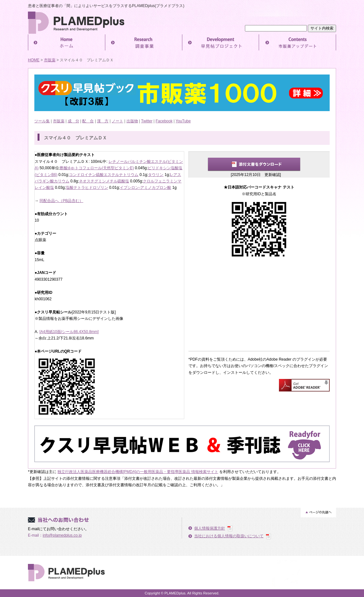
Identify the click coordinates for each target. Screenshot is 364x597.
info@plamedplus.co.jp (62, 535)
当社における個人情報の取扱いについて (229, 536)
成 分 (74, 121)
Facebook (164, 121)
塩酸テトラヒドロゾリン (87, 188)
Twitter (147, 121)
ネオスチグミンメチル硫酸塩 (104, 181)
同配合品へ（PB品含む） (61, 201)
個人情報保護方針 (210, 528)
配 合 (88, 121)
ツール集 (42, 121)
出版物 (132, 121)
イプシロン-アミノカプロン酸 (145, 188)
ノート (117, 121)
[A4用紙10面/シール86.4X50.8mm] (69, 332)
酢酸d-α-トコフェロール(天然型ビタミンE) (97, 168)
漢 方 (103, 121)
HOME (34, 60)
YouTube (183, 121)
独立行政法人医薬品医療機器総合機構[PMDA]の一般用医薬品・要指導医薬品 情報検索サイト (138, 472)
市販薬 (50, 60)
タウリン (156, 175)
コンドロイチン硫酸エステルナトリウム (104, 175)
